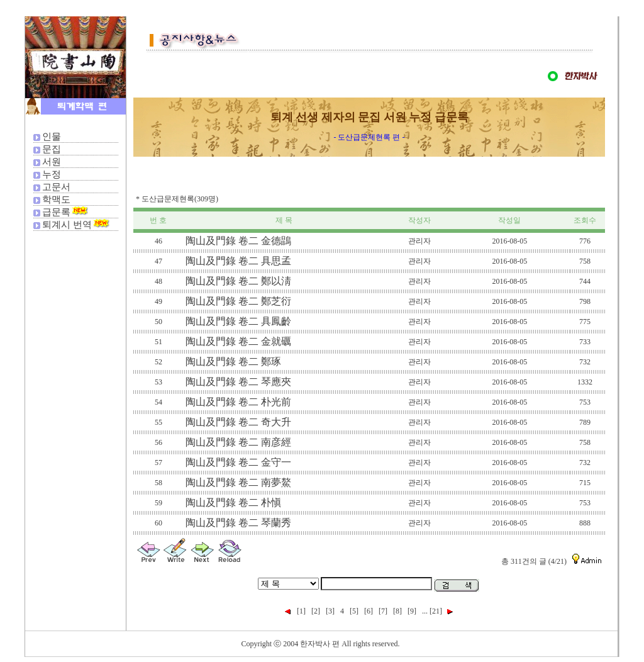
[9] (412, 611)
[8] (397, 611)
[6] (369, 611)
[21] (436, 611)
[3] (330, 611)
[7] (383, 611)
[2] (316, 611)
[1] (301, 611)
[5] (354, 611)
